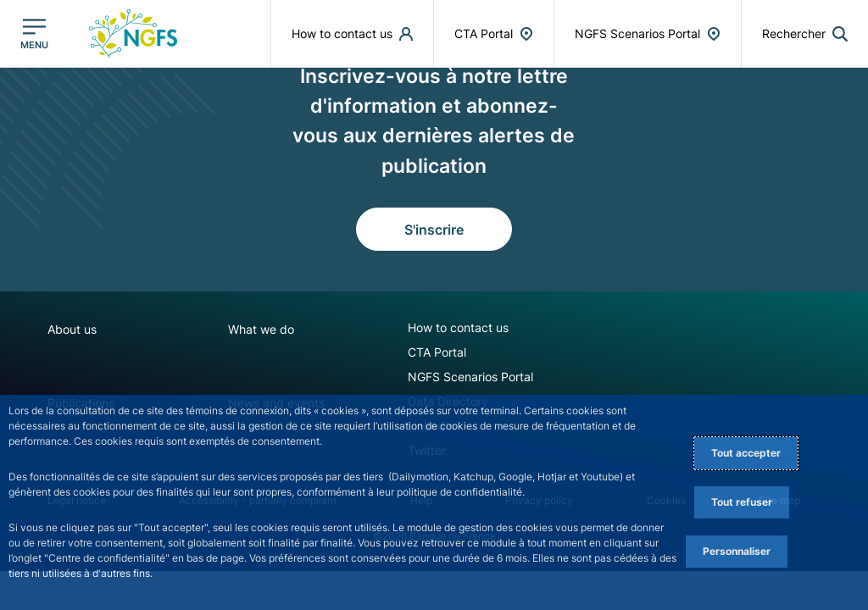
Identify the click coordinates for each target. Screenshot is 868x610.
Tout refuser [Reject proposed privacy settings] (742, 502)
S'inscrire (434, 230)
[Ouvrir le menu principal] (34, 34)
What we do (261, 329)
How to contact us (458, 327)
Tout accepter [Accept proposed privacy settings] (746, 453)
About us (72, 329)
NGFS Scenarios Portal (470, 377)
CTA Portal (437, 352)
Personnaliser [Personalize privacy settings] (737, 551)
